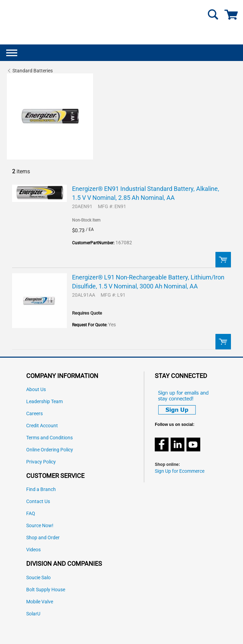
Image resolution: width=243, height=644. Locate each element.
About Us (36, 390)
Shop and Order (43, 538)
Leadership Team (44, 402)
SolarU (33, 614)
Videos (33, 550)
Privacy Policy (41, 462)
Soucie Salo (38, 578)
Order (223, 260)
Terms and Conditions (49, 438)
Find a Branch (41, 489)
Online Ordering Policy (50, 450)
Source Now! (40, 526)
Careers (34, 414)
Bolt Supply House (46, 590)
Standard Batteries (33, 71)
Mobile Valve (40, 602)
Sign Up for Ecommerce (180, 471)
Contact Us (38, 502)
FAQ (31, 514)
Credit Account (42, 426)
